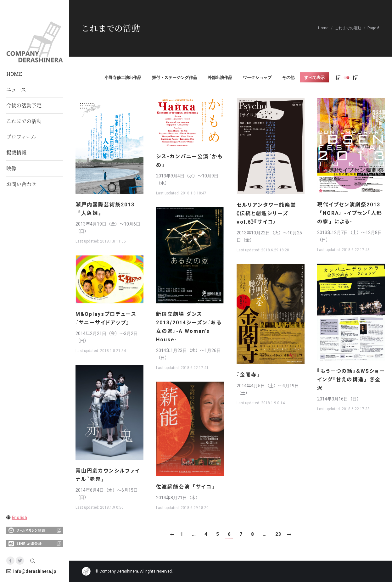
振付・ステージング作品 (174, 78)
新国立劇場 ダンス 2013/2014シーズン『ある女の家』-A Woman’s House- (189, 327)
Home (323, 28)
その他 (288, 78)
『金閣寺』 (248, 375)
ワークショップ (257, 78)
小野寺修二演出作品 (123, 78)
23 (278, 534)
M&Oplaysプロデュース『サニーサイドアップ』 (106, 318)
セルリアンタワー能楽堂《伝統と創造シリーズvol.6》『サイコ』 (266, 213)
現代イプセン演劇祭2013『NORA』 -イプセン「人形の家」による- (350, 213)
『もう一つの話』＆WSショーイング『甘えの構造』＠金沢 (351, 380)
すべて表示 (314, 78)
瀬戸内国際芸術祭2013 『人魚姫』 (105, 209)
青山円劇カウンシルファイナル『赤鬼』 (108, 475)
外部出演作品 (220, 78)
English (19, 518)
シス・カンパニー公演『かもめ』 (189, 161)
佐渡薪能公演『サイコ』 (185, 487)
